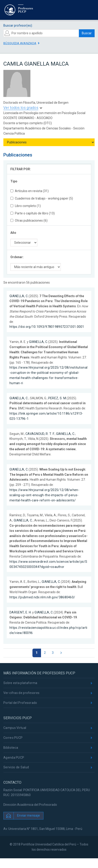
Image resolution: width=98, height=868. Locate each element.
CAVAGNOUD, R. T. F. (40, 434)
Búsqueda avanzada (20, 43)
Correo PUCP (13, 738)
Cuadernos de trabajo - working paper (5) (42, 198)
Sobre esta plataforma (20, 683)
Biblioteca (11, 748)
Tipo (14, 181)
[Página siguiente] (61, 653)
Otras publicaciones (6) (29, 220)
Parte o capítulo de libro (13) (33, 213)
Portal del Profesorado (20, 703)
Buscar (87, 33)
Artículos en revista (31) (30, 191)
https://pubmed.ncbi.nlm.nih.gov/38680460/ (42, 597)
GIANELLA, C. (19, 296)
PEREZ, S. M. (58, 398)
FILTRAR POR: (21, 169)
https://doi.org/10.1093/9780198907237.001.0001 (47, 327)
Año (13, 233)
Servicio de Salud (16, 767)
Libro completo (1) (26, 206)
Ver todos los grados (21, 108)
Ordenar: (17, 257)
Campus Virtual (15, 728)
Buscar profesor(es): (18, 25)
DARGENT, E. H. (21, 612)
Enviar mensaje (28, 815)
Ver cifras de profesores (21, 693)
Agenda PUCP (14, 758)
